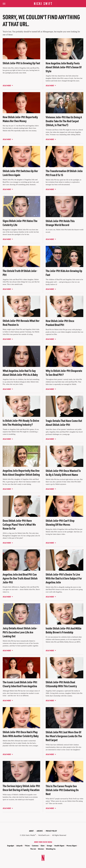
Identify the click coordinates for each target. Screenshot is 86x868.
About (31, 831)
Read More (7, 85)
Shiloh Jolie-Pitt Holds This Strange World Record (60, 223)
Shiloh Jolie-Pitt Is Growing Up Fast (21, 63)
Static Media (30, 835)
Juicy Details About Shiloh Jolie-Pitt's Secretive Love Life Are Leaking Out (20, 632)
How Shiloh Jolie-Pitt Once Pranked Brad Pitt (60, 323)
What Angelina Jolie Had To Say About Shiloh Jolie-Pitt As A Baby (20, 373)
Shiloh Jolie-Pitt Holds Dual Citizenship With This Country (61, 684)
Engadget (11, 846)
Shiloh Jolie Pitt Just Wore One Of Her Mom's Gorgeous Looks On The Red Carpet (64, 736)
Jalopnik (19, 846)
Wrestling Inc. (51, 849)
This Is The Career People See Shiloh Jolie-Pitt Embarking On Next (62, 790)
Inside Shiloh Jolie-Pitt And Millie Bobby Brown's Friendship (64, 630)
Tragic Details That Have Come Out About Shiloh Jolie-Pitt (64, 423)
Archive (40, 831)
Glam (43, 846)
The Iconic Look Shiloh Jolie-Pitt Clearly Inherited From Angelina (20, 684)
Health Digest (59, 846)
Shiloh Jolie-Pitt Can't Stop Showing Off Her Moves (60, 523)
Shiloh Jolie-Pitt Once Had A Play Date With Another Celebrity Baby (21, 734)
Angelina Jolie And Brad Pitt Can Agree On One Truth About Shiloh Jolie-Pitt (20, 578)
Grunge (49, 846)
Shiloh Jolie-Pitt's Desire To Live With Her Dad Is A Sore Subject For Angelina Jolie (64, 578)
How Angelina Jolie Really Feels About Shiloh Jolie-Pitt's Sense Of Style (64, 67)
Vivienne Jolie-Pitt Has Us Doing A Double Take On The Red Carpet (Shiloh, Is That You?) (64, 121)
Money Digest (72, 846)
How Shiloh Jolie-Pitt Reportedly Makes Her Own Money (20, 119)
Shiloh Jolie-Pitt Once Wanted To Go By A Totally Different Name (63, 473)
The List (33, 849)
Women (41, 849)
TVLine (27, 846)
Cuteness (35, 846)
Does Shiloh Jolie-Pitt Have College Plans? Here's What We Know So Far (19, 524)
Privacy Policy (51, 831)
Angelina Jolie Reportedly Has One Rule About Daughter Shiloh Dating (21, 473)
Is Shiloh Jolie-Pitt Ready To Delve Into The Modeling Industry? (21, 423)
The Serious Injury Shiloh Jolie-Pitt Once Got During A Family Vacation (21, 788)
